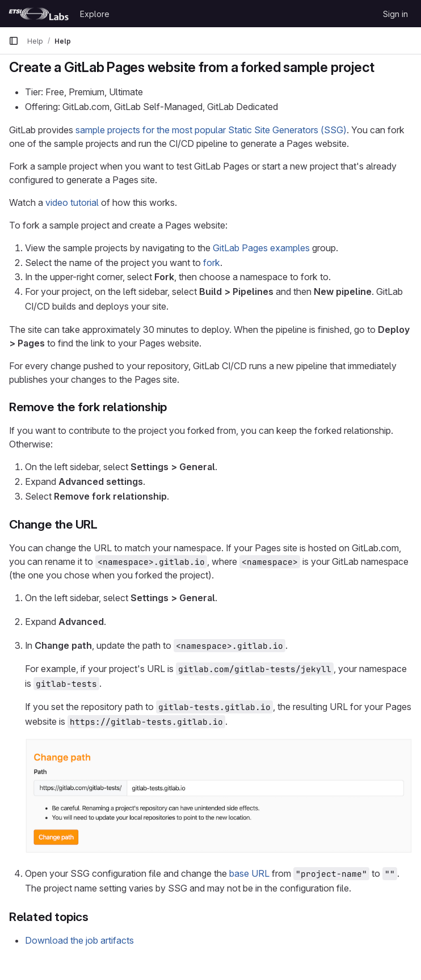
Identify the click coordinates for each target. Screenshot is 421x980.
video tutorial (72, 202)
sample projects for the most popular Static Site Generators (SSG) (211, 130)
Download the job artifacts (79, 940)
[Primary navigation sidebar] (14, 41)
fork (212, 263)
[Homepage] (39, 14)
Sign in (395, 14)
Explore (95, 14)
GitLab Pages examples (261, 248)
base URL (249, 873)
